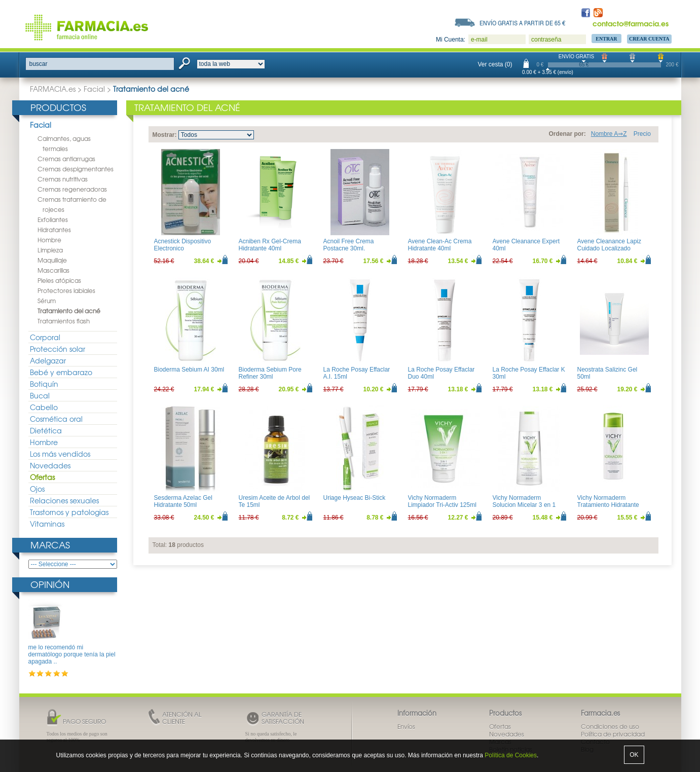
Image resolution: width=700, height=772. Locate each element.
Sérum (47, 301)
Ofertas (42, 477)
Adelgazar (48, 360)
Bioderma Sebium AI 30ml (189, 370)
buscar (39, 64)
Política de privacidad (613, 734)
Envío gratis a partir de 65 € (523, 23)
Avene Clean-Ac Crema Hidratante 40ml (440, 245)
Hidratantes (54, 230)
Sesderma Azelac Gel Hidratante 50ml (183, 501)
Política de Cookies (511, 755)
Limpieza (50, 250)
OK (634, 755)
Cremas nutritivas (63, 179)
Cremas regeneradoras (72, 189)
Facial (94, 89)
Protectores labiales (66, 290)
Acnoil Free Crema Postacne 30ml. (349, 245)
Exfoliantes (53, 219)
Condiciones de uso (610, 726)
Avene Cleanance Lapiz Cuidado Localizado (610, 245)
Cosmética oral (56, 419)
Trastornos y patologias (69, 512)
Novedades (50, 465)
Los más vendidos (60, 454)
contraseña (546, 40)
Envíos (406, 726)
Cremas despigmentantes (76, 169)
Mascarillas (53, 270)
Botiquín (44, 384)
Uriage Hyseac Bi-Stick (355, 498)
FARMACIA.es (53, 89)
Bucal (40, 395)
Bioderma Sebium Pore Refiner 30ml (270, 373)
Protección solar (58, 349)
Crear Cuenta (649, 39)
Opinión (50, 584)
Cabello (44, 407)
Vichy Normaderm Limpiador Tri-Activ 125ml (442, 501)
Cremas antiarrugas (66, 159)
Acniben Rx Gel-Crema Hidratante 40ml (270, 245)
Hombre (49, 240)
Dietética (46, 430)
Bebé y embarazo (61, 372)
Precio (642, 134)
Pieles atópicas (59, 280)
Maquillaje (52, 260)
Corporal (45, 337)
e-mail (479, 40)
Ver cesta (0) (495, 64)
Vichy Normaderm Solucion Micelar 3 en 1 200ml (524, 505)
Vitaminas (47, 524)
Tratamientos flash (64, 321)
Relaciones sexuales (64, 500)
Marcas (50, 545)
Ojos (37, 489)
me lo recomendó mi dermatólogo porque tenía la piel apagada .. (72, 655)
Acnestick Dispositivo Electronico (183, 245)
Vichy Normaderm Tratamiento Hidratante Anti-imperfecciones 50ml (612, 505)
